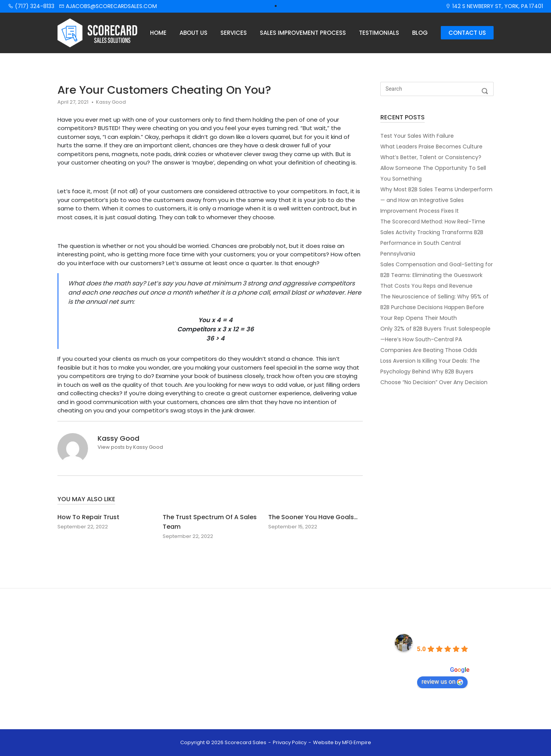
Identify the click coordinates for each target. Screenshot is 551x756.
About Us (193, 33)
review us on (443, 682)
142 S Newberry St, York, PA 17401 (494, 6)
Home (158, 33)
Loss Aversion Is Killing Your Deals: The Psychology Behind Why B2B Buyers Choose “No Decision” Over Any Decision (434, 371)
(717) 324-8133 (31, 6)
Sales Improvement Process (303, 33)
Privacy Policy (290, 742)
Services (234, 33)
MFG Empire (357, 742)
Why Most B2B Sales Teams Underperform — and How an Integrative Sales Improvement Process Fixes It (436, 200)
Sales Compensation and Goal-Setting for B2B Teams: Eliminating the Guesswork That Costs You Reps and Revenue (437, 275)
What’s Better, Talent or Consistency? (431, 157)
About (201, 651)
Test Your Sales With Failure (417, 136)
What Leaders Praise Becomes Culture (431, 147)
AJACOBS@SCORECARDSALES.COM (330, 670)
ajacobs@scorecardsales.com (108, 6)
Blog (420, 33)
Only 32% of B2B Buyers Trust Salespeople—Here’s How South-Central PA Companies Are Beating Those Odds (435, 339)
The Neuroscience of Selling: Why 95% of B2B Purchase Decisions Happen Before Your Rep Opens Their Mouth (434, 307)
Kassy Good (111, 102)
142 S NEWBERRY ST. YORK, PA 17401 (329, 693)
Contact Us (467, 33)
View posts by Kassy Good (130, 447)
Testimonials (379, 33)
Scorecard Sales (442, 638)
